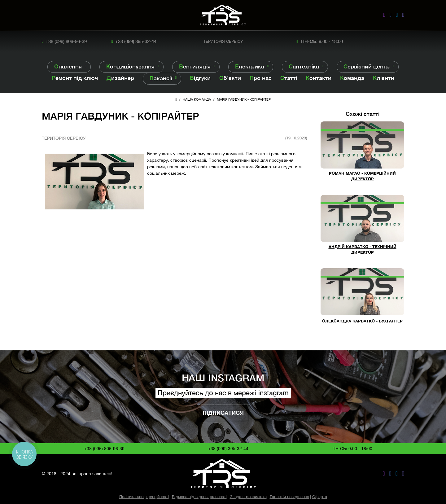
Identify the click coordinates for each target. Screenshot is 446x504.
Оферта (320, 497)
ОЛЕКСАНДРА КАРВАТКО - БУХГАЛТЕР (362, 321)
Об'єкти (230, 78)
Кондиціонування (130, 66)
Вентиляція (195, 66)
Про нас (261, 78)
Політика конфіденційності (144, 497)
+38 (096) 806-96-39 (66, 41)
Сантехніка (304, 66)
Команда (352, 78)
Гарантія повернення (289, 497)
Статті (289, 78)
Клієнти (384, 78)
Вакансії (161, 78)
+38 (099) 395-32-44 (136, 41)
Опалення (68, 66)
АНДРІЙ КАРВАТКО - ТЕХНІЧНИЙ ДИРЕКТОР (363, 250)
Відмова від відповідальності (199, 497)
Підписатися (223, 413)
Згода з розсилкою (248, 497)
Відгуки (200, 78)
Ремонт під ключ (75, 78)
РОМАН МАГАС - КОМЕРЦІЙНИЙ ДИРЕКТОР (362, 176)
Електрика (250, 66)
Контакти (319, 78)
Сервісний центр (367, 66)
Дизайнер (120, 78)
